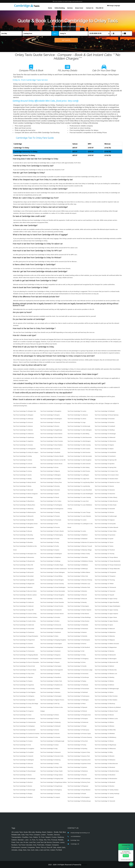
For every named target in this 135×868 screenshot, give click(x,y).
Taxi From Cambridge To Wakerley (105, 636)
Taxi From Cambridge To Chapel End (24, 640)
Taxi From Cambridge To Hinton (50, 715)
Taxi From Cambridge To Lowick (77, 520)
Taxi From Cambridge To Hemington (51, 696)
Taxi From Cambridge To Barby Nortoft (25, 482)
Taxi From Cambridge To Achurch (23, 422)
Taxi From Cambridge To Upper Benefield (107, 602)
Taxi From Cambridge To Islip (49, 749)
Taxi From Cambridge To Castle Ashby (24, 621)
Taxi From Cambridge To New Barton (78, 614)
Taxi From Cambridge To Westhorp (105, 704)
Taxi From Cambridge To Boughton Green (25, 524)
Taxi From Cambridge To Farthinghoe (51, 505)
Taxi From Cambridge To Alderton (23, 430)
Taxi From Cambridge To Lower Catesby (79, 497)
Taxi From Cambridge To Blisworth (23, 516)
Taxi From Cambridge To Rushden (105, 419)
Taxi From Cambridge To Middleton (78, 565)
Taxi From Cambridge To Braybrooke (24, 561)
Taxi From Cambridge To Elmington (51, 479)
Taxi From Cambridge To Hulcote (50, 734)
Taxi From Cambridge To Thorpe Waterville (107, 569)
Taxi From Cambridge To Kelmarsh (51, 752)
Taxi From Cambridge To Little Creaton (79, 449)
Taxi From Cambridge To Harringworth (52, 670)
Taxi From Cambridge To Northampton (79, 640)
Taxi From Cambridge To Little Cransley (79, 445)
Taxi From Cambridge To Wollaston (105, 760)
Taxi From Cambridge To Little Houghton (79, 460)
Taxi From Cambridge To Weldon (104, 681)
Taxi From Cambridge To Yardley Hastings (107, 794)
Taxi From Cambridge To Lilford (77, 419)
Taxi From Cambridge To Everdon (50, 490)
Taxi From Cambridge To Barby (22, 486)
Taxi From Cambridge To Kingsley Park (52, 779)
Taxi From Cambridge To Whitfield (105, 734)
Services (70, 8)
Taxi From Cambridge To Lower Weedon (79, 516)
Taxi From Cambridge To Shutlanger (105, 434)
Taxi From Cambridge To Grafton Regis (52, 565)
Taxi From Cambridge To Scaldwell (105, 426)
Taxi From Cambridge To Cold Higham (24, 692)
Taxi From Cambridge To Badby (22, 479)
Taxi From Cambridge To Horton (50, 730)
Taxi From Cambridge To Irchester (50, 737)
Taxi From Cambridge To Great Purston (52, 606)
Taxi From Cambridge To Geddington (51, 554)
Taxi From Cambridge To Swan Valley (106, 531)
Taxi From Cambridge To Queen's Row (79, 752)
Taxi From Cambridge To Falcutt (50, 497)
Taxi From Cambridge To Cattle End (24, 625)
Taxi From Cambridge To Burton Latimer (25, 595)
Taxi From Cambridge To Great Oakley (52, 599)
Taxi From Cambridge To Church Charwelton (26, 662)
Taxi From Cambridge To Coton (22, 715)
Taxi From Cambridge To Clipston (23, 677)
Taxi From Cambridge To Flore (49, 524)
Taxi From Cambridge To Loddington (78, 475)
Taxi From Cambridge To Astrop (22, 471)
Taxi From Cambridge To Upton (104, 625)
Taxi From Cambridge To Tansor (104, 542)
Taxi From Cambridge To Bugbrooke (24, 584)
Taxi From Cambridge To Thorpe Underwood (108, 565)
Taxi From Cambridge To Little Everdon (79, 452)
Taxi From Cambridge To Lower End (78, 501)
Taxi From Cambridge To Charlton (23, 644)
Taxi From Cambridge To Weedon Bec (106, 670)
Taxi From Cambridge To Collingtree (24, 696)
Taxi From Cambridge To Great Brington (52, 580)
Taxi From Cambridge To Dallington (24, 760)
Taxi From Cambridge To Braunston (24, 557)
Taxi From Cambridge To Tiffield (104, 584)
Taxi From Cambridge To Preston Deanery (80, 737)
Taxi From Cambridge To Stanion (104, 486)
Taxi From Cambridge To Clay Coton (24, 674)
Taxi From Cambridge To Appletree (23, 441)
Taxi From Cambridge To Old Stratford (79, 647)
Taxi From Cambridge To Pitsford (77, 711)
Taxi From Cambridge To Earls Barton (51, 434)
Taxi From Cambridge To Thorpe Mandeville (107, 561)
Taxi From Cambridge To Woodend (105, 767)
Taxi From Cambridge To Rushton (105, 422)
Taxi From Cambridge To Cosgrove (23, 711)
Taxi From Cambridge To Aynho (22, 475)
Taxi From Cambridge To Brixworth (23, 572)
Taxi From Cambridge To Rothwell (105, 411)
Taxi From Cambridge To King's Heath (51, 771)
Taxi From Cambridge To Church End (24, 666)
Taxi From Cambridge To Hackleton (51, 632)
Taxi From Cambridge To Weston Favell (106, 711)
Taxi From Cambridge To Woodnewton (106, 779)
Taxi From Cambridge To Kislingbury (51, 790)
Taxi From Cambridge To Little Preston (79, 471)
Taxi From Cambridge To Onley (77, 655)
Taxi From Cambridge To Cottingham (24, 726)
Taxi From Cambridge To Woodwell (105, 782)
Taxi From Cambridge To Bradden (23, 542)
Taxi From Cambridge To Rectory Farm (79, 782)
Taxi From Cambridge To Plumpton (78, 719)
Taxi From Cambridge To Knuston (50, 794)
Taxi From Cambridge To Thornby (105, 554)
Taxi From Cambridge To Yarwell (104, 797)
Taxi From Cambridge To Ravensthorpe (79, 779)
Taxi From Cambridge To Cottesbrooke (25, 722)
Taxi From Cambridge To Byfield (23, 599)
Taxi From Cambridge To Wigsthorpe (105, 745)
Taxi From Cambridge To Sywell (104, 539)
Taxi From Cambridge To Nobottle (77, 636)
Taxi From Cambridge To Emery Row (51, 482)
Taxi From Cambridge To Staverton (105, 494)
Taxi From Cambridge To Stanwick (105, 490)
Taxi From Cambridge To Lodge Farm (78, 479)
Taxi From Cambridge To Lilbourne (78, 415)
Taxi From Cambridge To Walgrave (105, 640)
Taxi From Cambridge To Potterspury (78, 730)
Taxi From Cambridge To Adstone (23, 426)
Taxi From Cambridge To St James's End (107, 475)
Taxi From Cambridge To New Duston (78, 621)
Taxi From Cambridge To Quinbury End (79, 760)
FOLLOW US (100, 8)
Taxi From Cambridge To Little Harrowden (80, 456)
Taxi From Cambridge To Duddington (51, 419)
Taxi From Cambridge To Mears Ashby (79, 554)
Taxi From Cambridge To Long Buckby (79, 486)
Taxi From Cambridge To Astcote (23, 464)
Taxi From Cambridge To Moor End (78, 576)
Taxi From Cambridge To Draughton (51, 411)
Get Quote (66, 40)
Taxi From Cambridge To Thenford (105, 550)
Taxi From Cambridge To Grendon (50, 617)
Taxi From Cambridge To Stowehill (105, 509)
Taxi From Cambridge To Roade (77, 794)
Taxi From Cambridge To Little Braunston (80, 437)
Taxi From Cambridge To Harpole (50, 662)
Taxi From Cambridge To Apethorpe (24, 437)
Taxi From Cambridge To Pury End (78, 741)
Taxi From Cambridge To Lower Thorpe (79, 512)
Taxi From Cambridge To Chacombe (24, 629)
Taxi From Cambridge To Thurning (105, 580)
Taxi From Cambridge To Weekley (105, 677)
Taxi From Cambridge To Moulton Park (79, 587)
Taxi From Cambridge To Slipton (104, 449)
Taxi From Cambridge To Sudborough (106, 516)
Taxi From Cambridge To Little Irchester (79, 464)
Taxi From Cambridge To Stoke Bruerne (106, 501)
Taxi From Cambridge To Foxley (50, 542)
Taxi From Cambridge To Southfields (105, 452)
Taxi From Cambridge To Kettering (50, 760)
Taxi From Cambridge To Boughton (23, 527)
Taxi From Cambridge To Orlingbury (78, 659)
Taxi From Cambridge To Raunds (77, 775)
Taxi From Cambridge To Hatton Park (51, 681)
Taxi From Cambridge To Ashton (23, 460)
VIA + (55, 34)
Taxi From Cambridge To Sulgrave (105, 520)
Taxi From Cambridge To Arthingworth (24, 449)
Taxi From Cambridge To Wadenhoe (105, 632)
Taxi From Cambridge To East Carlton (51, 437)
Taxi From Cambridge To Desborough (24, 790)
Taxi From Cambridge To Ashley (23, 456)
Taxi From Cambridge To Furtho (50, 546)
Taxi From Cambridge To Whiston (105, 726)
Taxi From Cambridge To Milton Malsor (79, 572)
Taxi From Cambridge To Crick (22, 745)
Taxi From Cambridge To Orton (77, 662)
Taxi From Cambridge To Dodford (23, 797)
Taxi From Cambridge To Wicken (104, 741)
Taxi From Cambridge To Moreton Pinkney (80, 580)
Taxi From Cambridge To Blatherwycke (25, 512)
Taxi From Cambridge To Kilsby (50, 764)
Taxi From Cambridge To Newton (77, 632)
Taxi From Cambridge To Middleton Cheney (80, 561)
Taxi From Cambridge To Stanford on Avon (107, 482)
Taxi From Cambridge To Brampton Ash (25, 554)
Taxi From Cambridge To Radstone (78, 771)
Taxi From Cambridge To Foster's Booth (52, 531)
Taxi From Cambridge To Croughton (24, 749)
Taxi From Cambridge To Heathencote (51, 685)
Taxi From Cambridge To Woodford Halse (107, 771)
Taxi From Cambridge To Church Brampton (26, 659)
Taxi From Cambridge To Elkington (51, 475)
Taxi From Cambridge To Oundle (77, 666)
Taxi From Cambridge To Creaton (23, 741)
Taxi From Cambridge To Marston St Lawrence (81, 542)
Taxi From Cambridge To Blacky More (24, 505)
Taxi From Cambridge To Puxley (77, 745)
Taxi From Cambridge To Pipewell (77, 707)
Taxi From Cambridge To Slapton (104, 445)
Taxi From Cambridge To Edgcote (50, 471)
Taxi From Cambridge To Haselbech (51, 677)
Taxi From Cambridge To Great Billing (51, 576)
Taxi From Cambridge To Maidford (77, 535)
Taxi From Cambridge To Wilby (104, 752)
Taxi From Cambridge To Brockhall (23, 576)
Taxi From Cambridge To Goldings (50, 561)
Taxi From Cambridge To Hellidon (50, 689)
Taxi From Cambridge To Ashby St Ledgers (26, 452)
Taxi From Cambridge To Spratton (105, 464)
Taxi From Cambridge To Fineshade (51, 520)
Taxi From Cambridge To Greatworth (51, 610)
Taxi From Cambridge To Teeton (104, 546)
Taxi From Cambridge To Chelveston (24, 651)
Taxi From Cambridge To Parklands (78, 685)
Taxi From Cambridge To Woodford (105, 775)
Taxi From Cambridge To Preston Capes (79, 734)
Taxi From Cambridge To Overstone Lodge (80, 670)
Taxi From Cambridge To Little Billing (78, 434)
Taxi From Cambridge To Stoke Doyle (106, 505)
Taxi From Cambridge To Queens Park (79, 756)
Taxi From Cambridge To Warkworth (105, 655)
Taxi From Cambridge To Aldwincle (23, 434)
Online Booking (60, 8)
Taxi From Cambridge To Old (76, 651)
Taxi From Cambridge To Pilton (77, 704)
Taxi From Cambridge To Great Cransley (52, 584)
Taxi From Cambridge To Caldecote (23, 602)
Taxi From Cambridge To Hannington (51, 644)
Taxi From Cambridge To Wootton (105, 786)
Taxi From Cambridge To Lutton (77, 531)
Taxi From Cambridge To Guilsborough (52, 629)
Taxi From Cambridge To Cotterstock (24, 719)
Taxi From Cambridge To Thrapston (105, 576)
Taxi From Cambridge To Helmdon (50, 692)
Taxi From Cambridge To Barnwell (23, 490)
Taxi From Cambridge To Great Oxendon (52, 602)
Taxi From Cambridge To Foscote (50, 527)
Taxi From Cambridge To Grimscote (51, 625)
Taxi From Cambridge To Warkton (105, 651)
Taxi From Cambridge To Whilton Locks (106, 719)
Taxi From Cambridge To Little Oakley (79, 467)
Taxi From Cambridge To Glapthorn (51, 557)
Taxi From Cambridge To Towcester (105, 591)
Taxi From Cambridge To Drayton (50, 415)
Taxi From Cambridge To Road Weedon (79, 790)
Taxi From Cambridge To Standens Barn (106, 479)
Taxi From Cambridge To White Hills (105, 730)
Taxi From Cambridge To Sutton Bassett (106, 527)
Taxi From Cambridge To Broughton (24, 580)
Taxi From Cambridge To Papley (77, 681)
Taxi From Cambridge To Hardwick (50, 651)
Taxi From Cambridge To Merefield (78, 557)
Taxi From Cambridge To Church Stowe (25, 670)
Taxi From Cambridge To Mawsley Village (80, 550)
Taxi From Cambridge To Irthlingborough (52, 741)
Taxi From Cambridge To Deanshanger (24, 771)
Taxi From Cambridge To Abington (23, 415)
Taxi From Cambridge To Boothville (23, 520)
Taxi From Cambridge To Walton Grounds (107, 644)
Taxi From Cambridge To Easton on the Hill (53, 460)
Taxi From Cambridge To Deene (22, 775)
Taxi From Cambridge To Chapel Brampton (26, 636)
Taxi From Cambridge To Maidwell (77, 539)
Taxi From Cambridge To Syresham (105, 535)
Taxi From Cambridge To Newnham (78, 629)
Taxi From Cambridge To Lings (77, 422)
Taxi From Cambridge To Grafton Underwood (53, 569)
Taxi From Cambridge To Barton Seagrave (25, 494)
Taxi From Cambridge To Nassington (78, 606)
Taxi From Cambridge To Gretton (50, 621)
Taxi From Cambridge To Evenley (50, 486)
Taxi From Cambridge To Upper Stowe (106, 617)
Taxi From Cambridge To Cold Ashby (24, 689)
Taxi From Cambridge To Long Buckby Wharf (81, 482)
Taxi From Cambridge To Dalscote (23, 764)
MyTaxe (84, 865)
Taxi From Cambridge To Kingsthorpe (51, 786)
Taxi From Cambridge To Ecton (49, 467)
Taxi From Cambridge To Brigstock (23, 569)
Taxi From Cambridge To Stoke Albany (106, 497)
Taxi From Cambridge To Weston (104, 715)
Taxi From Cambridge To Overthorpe (78, 677)
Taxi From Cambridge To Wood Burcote (106, 764)
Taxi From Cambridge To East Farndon (52, 441)
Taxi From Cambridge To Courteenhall (24, 730)
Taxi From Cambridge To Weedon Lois (106, 674)
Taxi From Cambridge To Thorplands (105, 572)
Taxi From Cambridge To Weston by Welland (108, 707)
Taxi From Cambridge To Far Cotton (51, 501)
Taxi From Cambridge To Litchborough (79, 426)
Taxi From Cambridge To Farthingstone (52, 509)
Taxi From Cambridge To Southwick (105, 456)
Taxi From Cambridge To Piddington (78, 700)
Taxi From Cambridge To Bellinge (23, 497)
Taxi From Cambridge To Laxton (77, 411)
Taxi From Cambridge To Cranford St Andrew (26, 734)
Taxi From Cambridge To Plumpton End (79, 715)
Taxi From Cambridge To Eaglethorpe (51, 430)
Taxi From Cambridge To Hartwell (50, 674)
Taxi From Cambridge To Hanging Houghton (53, 640)
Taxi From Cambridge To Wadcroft (105, 629)
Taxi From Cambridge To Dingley (23, 794)
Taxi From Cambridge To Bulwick (23, 587)
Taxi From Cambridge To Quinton (77, 767)
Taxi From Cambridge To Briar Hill (23, 565)
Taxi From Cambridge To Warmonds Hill (106, 662)
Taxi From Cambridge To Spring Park (106, 467)
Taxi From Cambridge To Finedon (50, 516)
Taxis (27, 6)
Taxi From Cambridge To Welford (104, 685)
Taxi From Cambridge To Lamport (50, 797)
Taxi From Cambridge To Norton (77, 644)
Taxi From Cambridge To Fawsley (50, 512)
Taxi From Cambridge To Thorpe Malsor (106, 557)
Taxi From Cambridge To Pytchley (77, 749)
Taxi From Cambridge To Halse (49, 636)
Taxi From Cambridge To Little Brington (79, 441)
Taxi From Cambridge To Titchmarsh (105, 587)
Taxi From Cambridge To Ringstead (78, 786)
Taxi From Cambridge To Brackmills (24, 539)
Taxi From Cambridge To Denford (23, 782)
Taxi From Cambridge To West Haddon (106, 700)
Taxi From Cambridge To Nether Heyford (79, 610)
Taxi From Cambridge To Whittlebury (105, 737)
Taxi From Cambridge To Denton (23, 786)
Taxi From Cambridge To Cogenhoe (24, 685)
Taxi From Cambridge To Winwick (105, 756)
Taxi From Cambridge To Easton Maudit (52, 456)
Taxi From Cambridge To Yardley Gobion (107, 790)
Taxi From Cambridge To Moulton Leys (79, 584)
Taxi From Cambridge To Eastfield (50, 452)
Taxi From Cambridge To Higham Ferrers (52, 700)
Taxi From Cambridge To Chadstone (24, 632)
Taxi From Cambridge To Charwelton (24, 647)
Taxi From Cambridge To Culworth (23, 756)
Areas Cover (79, 8)
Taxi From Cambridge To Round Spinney (107, 415)
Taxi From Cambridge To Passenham (78, 689)
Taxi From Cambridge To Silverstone (105, 441)
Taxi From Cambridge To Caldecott (23, 606)
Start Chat (126, 856)
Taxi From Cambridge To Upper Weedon (106, 621)
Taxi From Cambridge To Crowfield (23, 752)
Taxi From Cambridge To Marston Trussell (80, 546)
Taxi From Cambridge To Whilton (104, 722)
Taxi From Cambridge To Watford (104, 666)
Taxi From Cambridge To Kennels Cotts (52, 756)
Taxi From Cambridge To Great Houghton (52, 595)
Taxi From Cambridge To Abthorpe (23, 419)
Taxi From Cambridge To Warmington (106, 659)
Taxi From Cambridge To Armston (23, 445)
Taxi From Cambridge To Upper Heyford (106, 614)
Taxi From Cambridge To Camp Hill (23, 610)
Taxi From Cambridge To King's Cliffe (51, 767)
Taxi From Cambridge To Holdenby (51, 722)
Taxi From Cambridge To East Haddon (51, 445)
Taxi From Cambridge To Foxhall (50, 539)
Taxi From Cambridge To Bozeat (23, 531)
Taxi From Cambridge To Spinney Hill (106, 460)
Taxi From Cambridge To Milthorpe (78, 569)
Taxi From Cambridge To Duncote (50, 422)
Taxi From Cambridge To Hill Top (50, 704)
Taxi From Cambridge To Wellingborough (107, 689)
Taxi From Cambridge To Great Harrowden (53, 591)
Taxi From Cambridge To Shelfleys (105, 430)
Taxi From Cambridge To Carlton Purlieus (25, 617)
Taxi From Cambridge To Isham (49, 745)
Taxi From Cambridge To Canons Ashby (25, 614)
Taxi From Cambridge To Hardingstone (52, 647)
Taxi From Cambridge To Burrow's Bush (25, 591)
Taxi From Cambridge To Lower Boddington (80, 494)
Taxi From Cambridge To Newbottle (78, 625)
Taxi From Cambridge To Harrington (51, 666)
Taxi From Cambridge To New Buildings (79, 617)
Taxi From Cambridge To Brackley (23, 535)
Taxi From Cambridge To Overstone (78, 674)
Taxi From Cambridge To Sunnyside (105, 524)
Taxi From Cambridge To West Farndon (106, 696)
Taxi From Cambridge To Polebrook (78, 722)
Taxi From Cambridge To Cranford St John (26, 737)
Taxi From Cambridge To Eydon (50, 494)
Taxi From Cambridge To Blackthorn (24, 501)
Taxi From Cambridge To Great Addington (53, 572)
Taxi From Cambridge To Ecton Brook (51, 464)
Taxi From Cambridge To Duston (50, 426)
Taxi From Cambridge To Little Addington (80, 430)
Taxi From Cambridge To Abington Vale (25, 411)
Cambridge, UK (75, 844)
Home (50, 8)
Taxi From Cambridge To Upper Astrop (106, 599)
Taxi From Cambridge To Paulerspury (78, 696)
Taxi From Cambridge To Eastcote (50, 449)
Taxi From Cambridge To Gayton (50, 550)
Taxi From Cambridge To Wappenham (106, 647)
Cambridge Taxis (75, 840)
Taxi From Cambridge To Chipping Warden (26, 655)
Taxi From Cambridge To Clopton (23, 681)
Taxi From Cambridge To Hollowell (50, 726)
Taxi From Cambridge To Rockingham (79, 797)
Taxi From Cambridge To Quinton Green (79, 764)
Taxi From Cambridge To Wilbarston (105, 749)
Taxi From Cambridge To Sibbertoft (105, 437)
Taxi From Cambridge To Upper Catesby (106, 610)
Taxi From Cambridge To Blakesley (23, 509)
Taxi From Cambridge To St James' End (106, 471)
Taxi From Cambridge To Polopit (77, 726)
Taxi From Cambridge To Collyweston (24, 700)
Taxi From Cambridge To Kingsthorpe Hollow (54, 782)
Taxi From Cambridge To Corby (22, 707)
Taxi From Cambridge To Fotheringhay (52, 535)
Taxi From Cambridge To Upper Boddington (107, 606)
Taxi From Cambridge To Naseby (77, 602)
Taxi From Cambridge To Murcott (77, 595)
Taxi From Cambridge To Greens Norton (52, 614)
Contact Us (90, 8)
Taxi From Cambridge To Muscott (77, 599)
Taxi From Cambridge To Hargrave (50, 655)
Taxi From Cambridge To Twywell (104, 595)
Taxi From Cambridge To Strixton (104, 512)
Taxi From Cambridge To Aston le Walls (25, 467)
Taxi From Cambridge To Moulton (77, 591)
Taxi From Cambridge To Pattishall (78, 692)
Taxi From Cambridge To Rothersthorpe (79, 801)
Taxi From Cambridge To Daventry (23, 767)
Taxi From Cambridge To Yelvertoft (105, 801)
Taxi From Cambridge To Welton (104, 692)
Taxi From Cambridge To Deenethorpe (24, 779)
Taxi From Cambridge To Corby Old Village (26, 704)
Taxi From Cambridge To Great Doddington (53, 587)
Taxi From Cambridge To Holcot (50, 719)
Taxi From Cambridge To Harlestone (51, 659)
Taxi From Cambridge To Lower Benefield (80, 490)
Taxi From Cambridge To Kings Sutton (52, 775)
